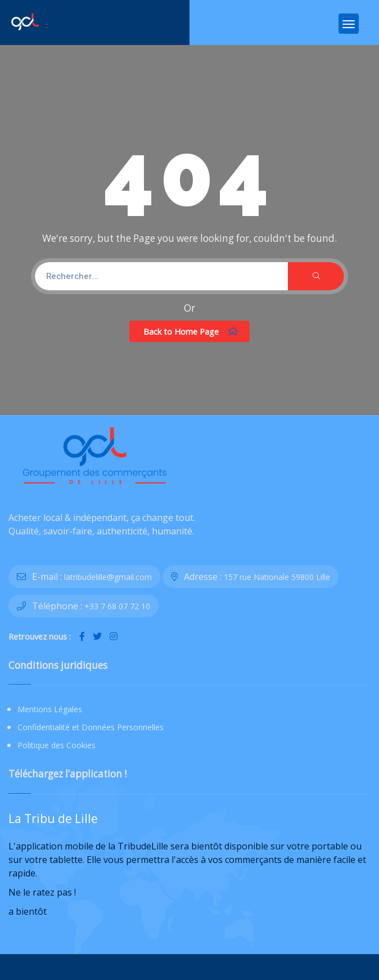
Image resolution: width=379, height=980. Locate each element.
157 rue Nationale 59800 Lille (277, 577)
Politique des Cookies (57, 745)
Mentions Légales (50, 709)
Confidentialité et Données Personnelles (91, 727)
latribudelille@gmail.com (108, 577)
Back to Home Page (191, 331)
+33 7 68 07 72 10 (117, 606)
